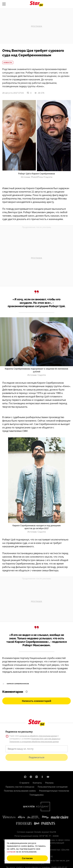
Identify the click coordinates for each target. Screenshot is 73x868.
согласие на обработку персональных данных (38, 736)
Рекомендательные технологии (54, 791)
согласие (11, 852)
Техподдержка (36, 795)
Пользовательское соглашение (53, 787)
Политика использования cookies (20, 791)
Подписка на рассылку (19, 732)
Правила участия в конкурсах (20, 787)
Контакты (37, 783)
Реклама (49, 783)
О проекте (24, 783)
